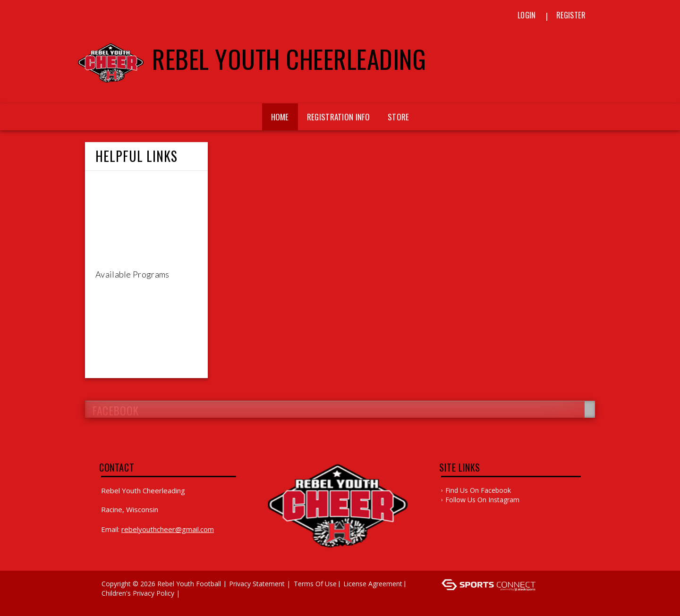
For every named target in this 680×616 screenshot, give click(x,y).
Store (399, 117)
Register (571, 15)
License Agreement (373, 584)
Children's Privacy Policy (138, 593)
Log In (114, 603)
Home (280, 117)
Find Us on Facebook (478, 490)
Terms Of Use (315, 584)
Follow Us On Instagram (482, 500)
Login (527, 15)
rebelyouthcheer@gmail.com (168, 529)
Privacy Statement (257, 584)
